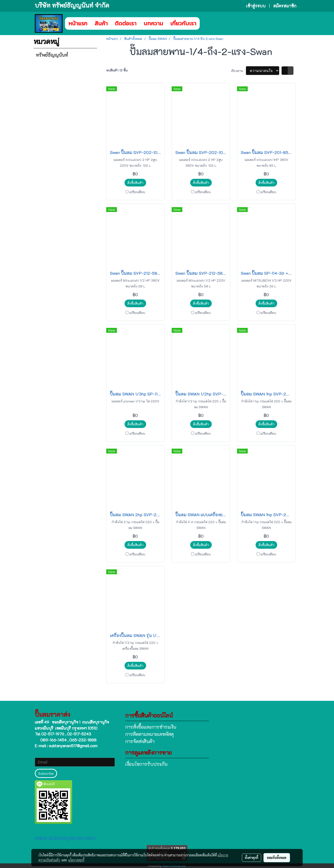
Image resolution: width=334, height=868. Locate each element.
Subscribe (46, 773)
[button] (207, 23)
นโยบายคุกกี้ (76, 860)
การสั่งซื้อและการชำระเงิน (151, 727)
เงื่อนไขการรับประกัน (146, 764)
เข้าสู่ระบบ (256, 6)
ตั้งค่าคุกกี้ (252, 858)
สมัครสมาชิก (285, 6)
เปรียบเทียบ (137, 192)
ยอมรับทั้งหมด (277, 858)
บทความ (153, 23)
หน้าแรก (78, 23)
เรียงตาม (238, 71)
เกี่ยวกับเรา (183, 23)
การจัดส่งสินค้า (140, 741)
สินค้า (101, 23)
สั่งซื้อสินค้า (135, 183)
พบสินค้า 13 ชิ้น (117, 70)
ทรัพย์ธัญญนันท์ (52, 55)
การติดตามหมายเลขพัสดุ (149, 734)
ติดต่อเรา (126, 23)
